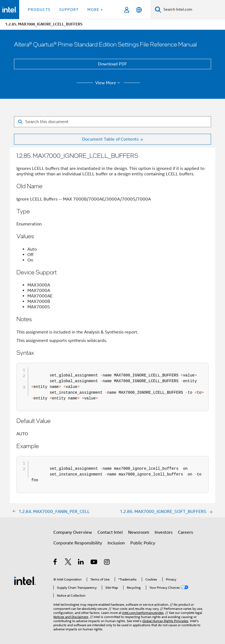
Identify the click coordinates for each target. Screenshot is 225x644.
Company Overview (73, 532)
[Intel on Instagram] (107, 563)
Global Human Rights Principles (165, 621)
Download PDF (112, 64)
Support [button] (69, 10)
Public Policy (143, 543)
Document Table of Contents (110, 139)
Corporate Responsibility (78, 543)
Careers (185, 532)
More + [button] (95, 10)
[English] (139, 10)
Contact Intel (110, 532)
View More (109, 83)
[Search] (158, 9)
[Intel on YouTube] (94, 563)
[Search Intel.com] (193, 10)
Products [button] (39, 10)
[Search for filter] (112, 122)
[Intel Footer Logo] (25, 581)
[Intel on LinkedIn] (81, 563)
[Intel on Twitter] (68, 563)
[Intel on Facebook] (55, 563)
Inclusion (116, 543)
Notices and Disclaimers (71, 617)
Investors (164, 532)
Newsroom (139, 532)
